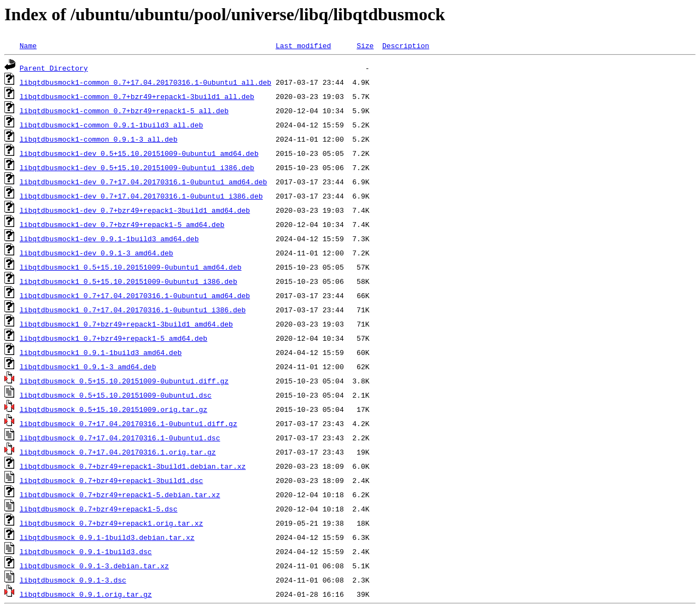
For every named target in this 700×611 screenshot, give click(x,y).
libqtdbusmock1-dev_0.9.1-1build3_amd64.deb (109, 238)
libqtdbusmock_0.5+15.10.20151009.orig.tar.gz (113, 409)
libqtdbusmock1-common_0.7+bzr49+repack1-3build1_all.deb (137, 96)
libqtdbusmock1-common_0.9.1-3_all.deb (99, 139)
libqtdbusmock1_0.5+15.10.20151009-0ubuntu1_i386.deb (129, 281)
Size (365, 45)
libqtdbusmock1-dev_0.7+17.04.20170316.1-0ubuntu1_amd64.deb (143, 182)
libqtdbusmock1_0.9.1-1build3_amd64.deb (101, 352)
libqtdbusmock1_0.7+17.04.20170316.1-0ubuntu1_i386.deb (133, 310)
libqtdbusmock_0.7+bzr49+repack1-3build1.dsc (111, 480)
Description (406, 45)
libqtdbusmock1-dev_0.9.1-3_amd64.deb (97, 253)
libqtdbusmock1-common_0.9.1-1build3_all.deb (111, 125)
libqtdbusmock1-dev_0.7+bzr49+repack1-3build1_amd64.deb (135, 210)
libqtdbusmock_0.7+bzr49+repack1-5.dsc (99, 509)
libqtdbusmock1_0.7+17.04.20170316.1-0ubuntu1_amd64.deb (135, 295)
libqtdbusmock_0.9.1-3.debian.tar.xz (94, 566)
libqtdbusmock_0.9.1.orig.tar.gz (86, 594)
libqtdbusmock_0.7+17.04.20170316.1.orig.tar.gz (118, 452)
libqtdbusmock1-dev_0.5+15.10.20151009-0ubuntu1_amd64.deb (139, 153)
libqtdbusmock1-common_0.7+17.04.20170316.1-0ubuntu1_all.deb (145, 82)
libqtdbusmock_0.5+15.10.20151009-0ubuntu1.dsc (116, 395)
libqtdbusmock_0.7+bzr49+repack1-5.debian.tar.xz (120, 494)
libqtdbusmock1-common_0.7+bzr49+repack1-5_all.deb (124, 110)
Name (28, 45)
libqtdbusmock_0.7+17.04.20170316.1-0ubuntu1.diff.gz (129, 423)
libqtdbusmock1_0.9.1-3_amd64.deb (88, 366)
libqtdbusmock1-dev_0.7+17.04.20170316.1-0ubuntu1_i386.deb (141, 196)
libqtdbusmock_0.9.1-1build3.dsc (86, 551)
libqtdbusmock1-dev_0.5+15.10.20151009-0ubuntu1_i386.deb (137, 167)
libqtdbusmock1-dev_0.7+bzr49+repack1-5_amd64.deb (122, 224)
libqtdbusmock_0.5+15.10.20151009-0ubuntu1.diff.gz (124, 381)
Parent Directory (54, 68)
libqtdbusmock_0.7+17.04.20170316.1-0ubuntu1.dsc (120, 438)
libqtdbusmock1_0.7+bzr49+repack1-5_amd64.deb (113, 338)
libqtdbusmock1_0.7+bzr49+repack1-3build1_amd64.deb (126, 324)
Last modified (303, 45)
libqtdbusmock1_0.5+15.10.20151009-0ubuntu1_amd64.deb (131, 267)
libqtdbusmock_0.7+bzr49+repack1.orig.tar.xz (111, 523)
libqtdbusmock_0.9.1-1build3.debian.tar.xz (107, 537)
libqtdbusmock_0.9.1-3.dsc (73, 580)
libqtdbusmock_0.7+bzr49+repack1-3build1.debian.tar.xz (133, 466)
